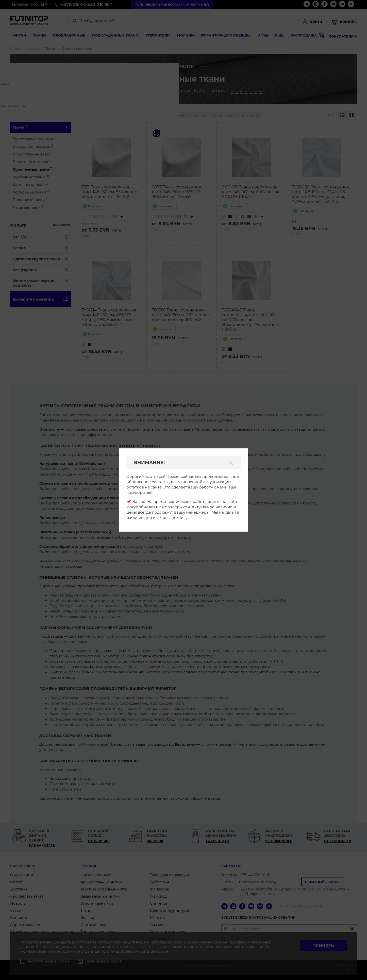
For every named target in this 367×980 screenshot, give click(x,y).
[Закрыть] (231, 463)
